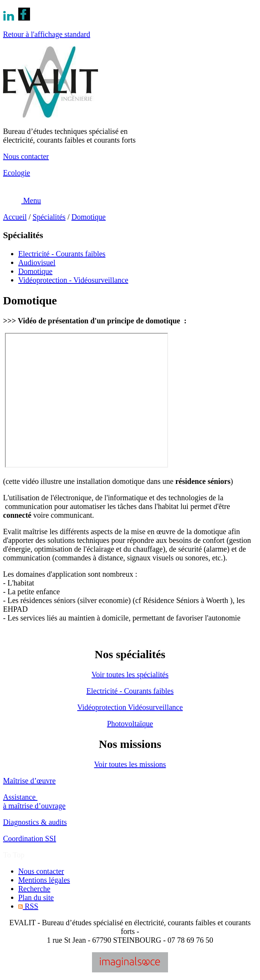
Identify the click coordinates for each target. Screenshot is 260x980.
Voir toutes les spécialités (130, 675)
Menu (22, 200)
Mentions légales (44, 880)
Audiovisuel (37, 262)
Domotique (89, 217)
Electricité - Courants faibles (62, 254)
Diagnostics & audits (35, 822)
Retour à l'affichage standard (47, 34)
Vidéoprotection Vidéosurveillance (130, 707)
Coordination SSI (29, 838)
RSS (28, 906)
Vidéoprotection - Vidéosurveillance (73, 280)
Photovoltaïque (130, 724)
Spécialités (49, 217)
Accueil (15, 217)
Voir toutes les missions (130, 764)
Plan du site (36, 897)
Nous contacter (26, 156)
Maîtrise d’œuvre (29, 781)
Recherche (34, 889)
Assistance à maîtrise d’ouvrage (34, 801)
